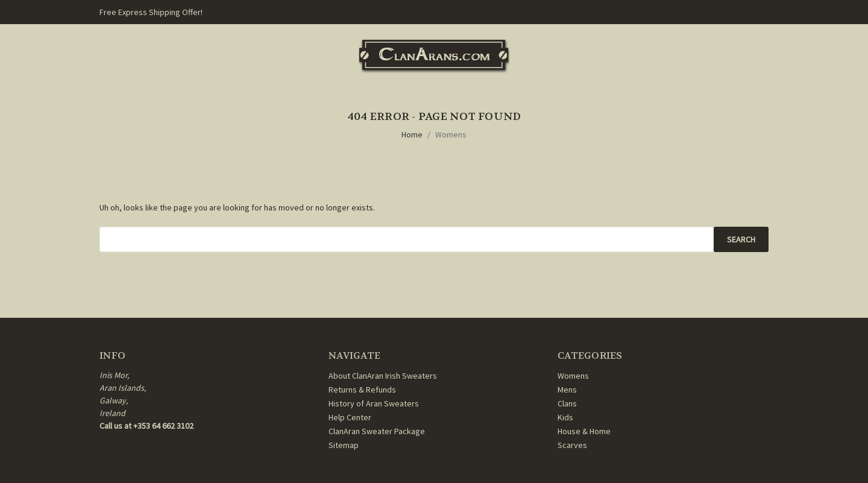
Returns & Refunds (362, 390)
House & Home (584, 431)
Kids (565, 417)
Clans (567, 403)
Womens (451, 134)
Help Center (350, 417)
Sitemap (344, 445)
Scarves (572, 445)
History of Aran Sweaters (374, 403)
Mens (567, 390)
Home (412, 134)
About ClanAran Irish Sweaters (383, 376)
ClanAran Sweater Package (377, 431)
